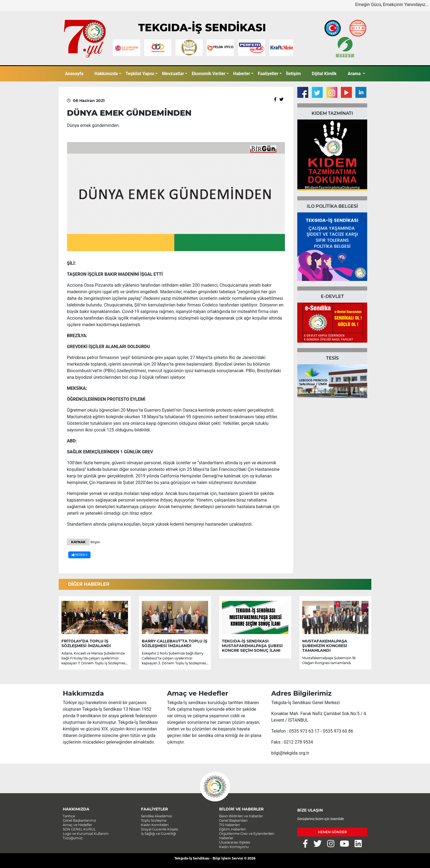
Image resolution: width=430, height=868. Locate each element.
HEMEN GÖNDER (332, 832)
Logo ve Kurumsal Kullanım (86, 834)
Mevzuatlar (173, 74)
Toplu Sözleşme (154, 820)
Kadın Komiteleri (155, 825)
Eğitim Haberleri (233, 829)
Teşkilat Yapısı (140, 74)
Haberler (242, 74)
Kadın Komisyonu (234, 847)
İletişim (293, 74)
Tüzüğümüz (73, 838)
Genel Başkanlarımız (79, 820)
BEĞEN (79, 555)
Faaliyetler (268, 74)
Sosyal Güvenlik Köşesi (159, 829)
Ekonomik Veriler (209, 74)
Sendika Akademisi (156, 816)
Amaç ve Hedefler (77, 825)
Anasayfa (74, 74)
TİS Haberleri (230, 825)
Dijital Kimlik (324, 74)
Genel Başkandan (233, 820)
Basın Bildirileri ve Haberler (241, 816)
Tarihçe (69, 816)
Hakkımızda (106, 74)
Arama (355, 74)
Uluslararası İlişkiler (235, 842)
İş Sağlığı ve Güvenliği (159, 834)
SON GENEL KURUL (79, 829)
